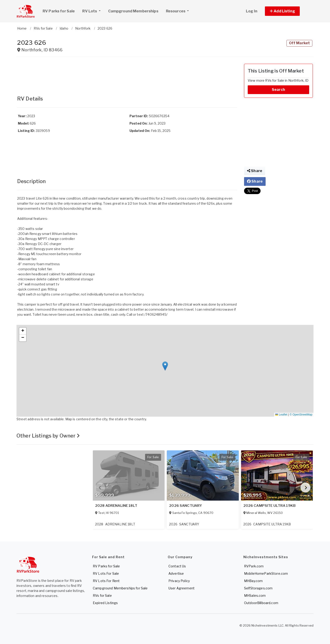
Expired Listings (105, 603)
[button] (287, 11)
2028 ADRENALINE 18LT (116, 506)
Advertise (176, 573)
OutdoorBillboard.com (261, 603)
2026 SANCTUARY (186, 506)
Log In (252, 11)
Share (255, 171)
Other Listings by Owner (48, 436)
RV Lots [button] (93, 11)
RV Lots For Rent (106, 581)
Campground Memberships (133, 11)
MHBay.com (253, 581)
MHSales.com (255, 595)
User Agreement (181, 588)
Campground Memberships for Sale (120, 588)
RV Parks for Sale (59, 11)
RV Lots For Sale (106, 573)
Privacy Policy (179, 581)
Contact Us (177, 566)
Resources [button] (176, 11)
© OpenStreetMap (301, 415)
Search (278, 90)
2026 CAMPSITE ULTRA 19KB (269, 506)
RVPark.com (254, 566)
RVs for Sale (102, 595)
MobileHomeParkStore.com (266, 573)
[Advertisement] (127, 74)
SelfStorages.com (258, 588)
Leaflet (281, 415)
